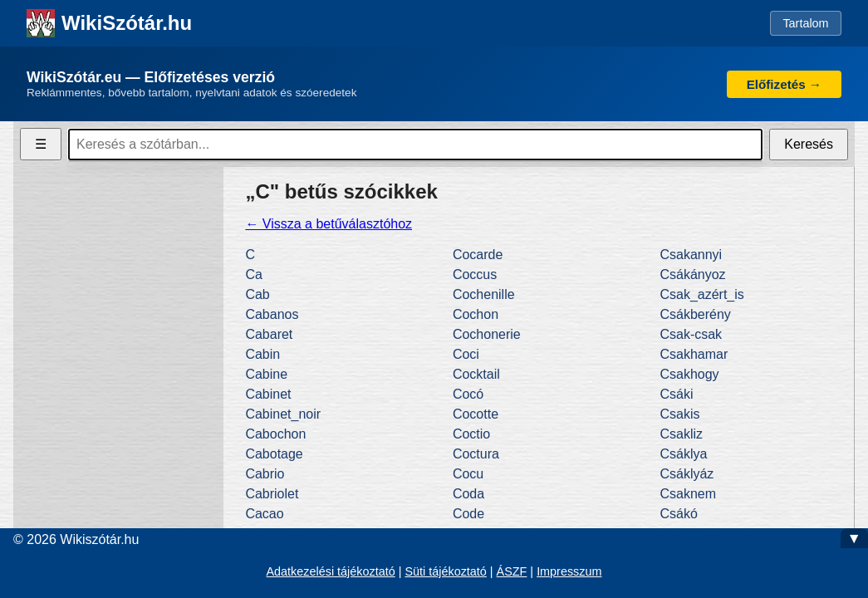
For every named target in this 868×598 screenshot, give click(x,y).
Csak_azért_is (701, 294)
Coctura (476, 454)
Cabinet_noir (283, 414)
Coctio (471, 434)
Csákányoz (692, 274)
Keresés (809, 144)
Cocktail (476, 374)
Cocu (468, 474)
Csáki (676, 394)
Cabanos (272, 314)
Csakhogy (689, 374)
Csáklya (683, 454)
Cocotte (476, 414)
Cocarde (478, 255)
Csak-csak (691, 334)
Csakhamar (694, 354)
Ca (253, 274)
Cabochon (275, 434)
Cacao (264, 514)
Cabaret (269, 334)
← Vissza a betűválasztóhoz (329, 224)
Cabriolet (272, 494)
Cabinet (268, 394)
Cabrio (265, 474)
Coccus (475, 274)
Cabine (266, 374)
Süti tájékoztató (445, 571)
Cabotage (274, 454)
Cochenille (484, 294)
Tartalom (805, 23)
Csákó (678, 514)
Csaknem (688, 494)
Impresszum (569, 571)
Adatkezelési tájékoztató (330, 571)
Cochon (476, 314)
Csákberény (695, 314)
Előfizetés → (784, 84)
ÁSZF (512, 571)
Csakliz (681, 434)
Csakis (679, 414)
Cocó (468, 394)
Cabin (262, 354)
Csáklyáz (687, 474)
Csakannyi (691, 255)
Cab (257, 294)
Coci (466, 354)
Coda (468, 494)
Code (468, 514)
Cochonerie (487, 334)
